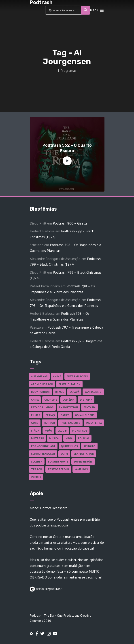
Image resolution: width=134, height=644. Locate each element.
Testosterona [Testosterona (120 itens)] (58, 469)
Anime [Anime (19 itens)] (57, 376)
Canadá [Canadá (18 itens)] (74, 392)
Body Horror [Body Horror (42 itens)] (40, 392)
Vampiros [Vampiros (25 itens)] (81, 469)
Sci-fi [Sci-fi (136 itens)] (64, 454)
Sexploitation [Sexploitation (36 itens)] (84, 454)
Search (86, 10)
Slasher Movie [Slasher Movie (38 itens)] (58, 462)
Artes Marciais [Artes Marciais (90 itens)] (77, 376)
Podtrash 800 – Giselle (70, 223)
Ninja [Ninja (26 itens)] (69, 438)
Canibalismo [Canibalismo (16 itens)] (93, 392)
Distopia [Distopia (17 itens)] (86, 400)
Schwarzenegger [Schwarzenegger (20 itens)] (43, 454)
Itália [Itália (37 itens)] (35, 431)
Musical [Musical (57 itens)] (55, 438)
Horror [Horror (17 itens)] (49, 423)
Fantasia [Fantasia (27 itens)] (89, 407)
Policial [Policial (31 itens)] (84, 438)
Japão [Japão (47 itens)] (48, 431)
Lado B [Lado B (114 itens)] (62, 431)
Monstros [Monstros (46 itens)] (80, 431)
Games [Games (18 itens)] (65, 415)
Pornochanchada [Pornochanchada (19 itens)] (43, 446)
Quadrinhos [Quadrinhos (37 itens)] (69, 446)
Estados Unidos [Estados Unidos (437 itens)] (42, 407)
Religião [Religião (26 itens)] (89, 446)
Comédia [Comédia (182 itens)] (68, 400)
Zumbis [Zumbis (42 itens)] (36, 477)
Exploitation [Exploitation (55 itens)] (68, 407)
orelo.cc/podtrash (49, 589)
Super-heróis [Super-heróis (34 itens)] (83, 462)
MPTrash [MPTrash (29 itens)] (37, 438)
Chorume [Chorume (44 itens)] (51, 400)
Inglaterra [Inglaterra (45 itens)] (94, 423)
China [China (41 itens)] (35, 400)
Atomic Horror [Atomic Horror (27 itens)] (42, 384)
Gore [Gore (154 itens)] (35, 423)
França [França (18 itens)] (50, 415)
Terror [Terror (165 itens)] (37, 469)
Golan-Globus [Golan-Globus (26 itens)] (85, 415)
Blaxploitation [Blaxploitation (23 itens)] (69, 384)
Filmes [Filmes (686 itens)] (36, 415)
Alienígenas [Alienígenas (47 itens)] (39, 376)
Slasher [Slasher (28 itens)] (37, 462)
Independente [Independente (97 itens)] (70, 423)
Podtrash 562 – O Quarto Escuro (67, 148)
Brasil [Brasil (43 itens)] (60, 392)
